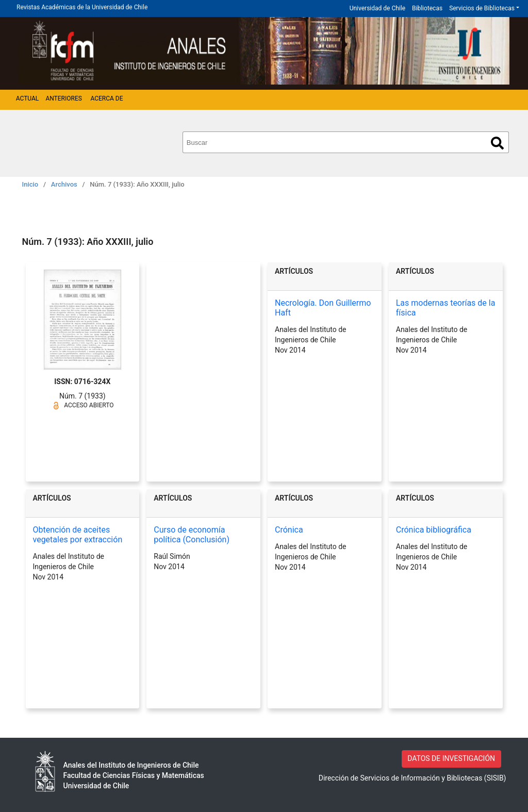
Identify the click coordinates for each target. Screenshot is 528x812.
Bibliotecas (427, 8)
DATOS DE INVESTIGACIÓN (451, 758)
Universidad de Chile (377, 8)
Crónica (289, 530)
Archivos (64, 184)
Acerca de (106, 98)
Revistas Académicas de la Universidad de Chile (82, 7)
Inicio (30, 184)
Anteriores (63, 98)
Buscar (497, 143)
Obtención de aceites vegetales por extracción (78, 535)
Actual (28, 98)
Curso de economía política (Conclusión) (192, 535)
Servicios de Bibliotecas (482, 8)
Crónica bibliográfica (434, 530)
